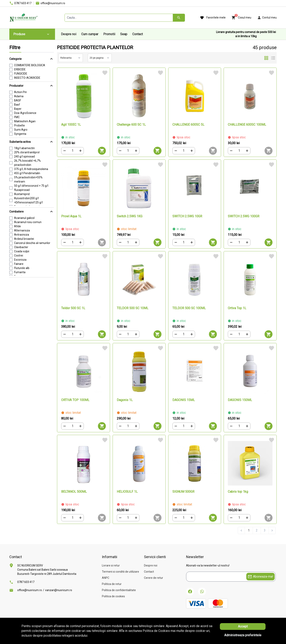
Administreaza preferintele (243, 635)
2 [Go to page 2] (257, 530)
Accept (243, 626)
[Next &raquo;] (272, 530)
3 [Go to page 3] (265, 530)
